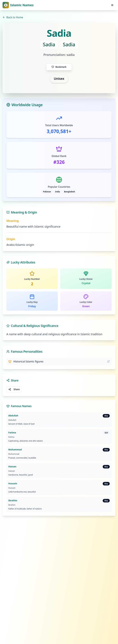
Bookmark (59, 67)
